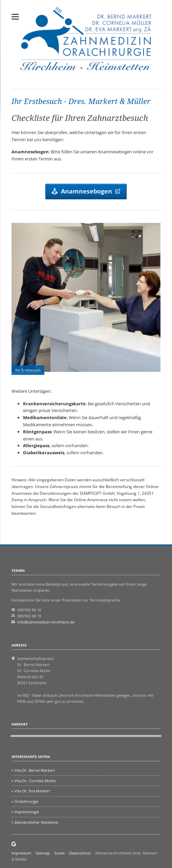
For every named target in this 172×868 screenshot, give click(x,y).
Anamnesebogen (87, 191)
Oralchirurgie (26, 801)
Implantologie (27, 812)
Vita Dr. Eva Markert (32, 791)
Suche (59, 853)
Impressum (21, 853)
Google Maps (14, 844)
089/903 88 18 (29, 610)
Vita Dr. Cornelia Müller (35, 781)
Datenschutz (80, 853)
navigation (15, 17)
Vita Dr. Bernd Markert (35, 770)
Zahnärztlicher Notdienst (36, 822)
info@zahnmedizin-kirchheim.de (46, 622)
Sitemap (43, 853)
